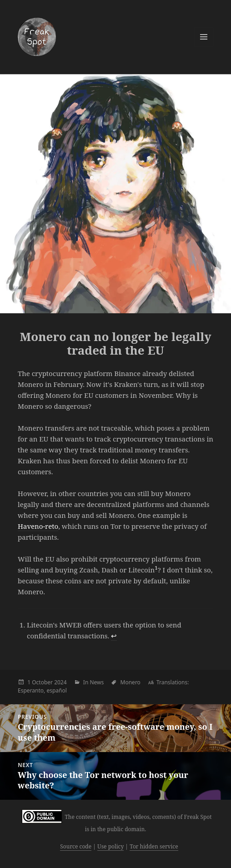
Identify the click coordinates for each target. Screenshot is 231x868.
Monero (131, 682)
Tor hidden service (154, 846)
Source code (76, 846)
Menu (204, 37)
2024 (60, 682)
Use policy (110, 846)
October (42, 682)
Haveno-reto (38, 526)
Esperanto (31, 690)
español (56, 690)
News (97, 682)
